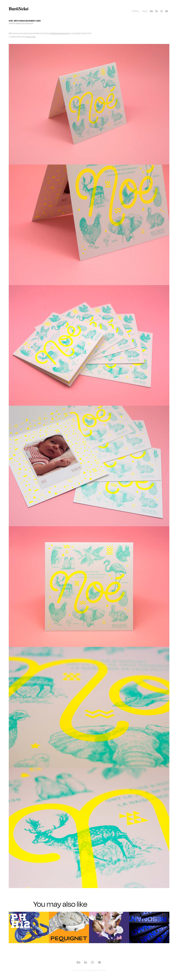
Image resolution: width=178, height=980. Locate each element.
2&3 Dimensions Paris (60, 33)
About (145, 11)
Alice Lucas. (31, 37)
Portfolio (135, 11)
